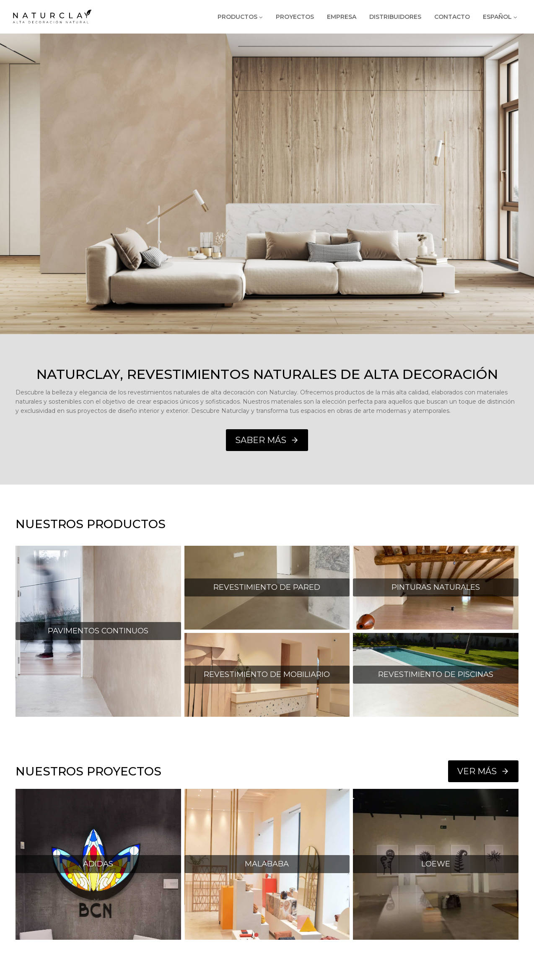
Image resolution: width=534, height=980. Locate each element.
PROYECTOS (295, 17)
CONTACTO (452, 17)
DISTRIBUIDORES (395, 17)
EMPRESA (342, 17)
